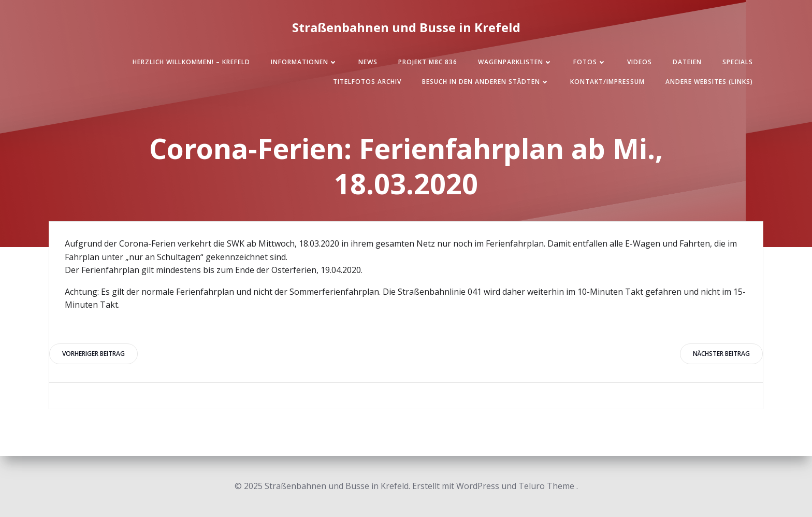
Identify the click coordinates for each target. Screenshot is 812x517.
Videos (640, 62)
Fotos (590, 62)
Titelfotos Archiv (367, 82)
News (368, 62)
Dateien (687, 62)
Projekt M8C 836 (428, 62)
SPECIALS (738, 62)
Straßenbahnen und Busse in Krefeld (406, 27)
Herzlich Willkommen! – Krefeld (191, 62)
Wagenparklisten (515, 62)
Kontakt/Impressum (607, 82)
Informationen (304, 62)
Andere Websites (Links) (709, 82)
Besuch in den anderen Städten (486, 82)
